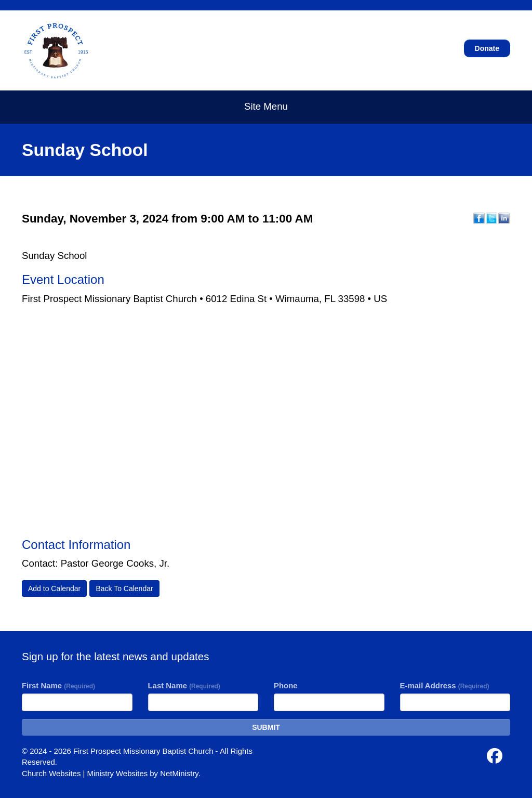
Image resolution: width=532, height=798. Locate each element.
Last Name (184, 685)
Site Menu (266, 106)
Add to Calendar (54, 588)
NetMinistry (179, 773)
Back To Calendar (124, 588)
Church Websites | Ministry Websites (86, 773)
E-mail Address (445, 685)
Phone (286, 685)
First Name (58, 685)
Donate (487, 48)
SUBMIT (266, 727)
